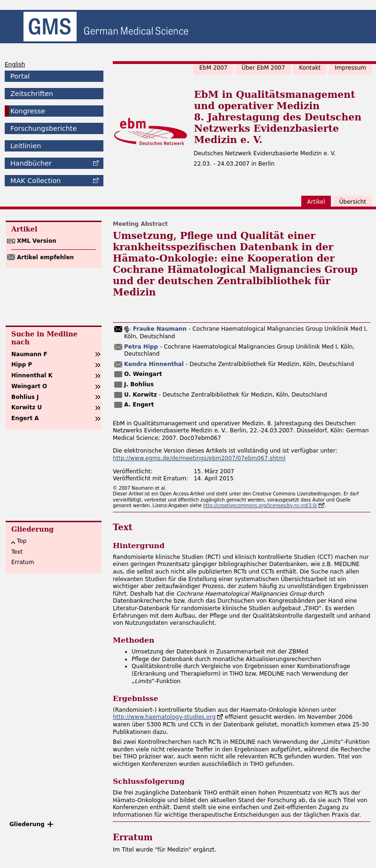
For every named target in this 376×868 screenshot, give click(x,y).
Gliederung (27, 824)
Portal (20, 76)
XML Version (37, 241)
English (15, 64)
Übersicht (353, 202)
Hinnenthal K (32, 375)
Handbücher (31, 163)
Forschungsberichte (43, 128)
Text (17, 552)
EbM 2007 (213, 68)
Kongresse (28, 111)
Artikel (316, 202)
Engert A (25, 418)
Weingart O (29, 386)
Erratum (23, 562)
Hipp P (22, 365)
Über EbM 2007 (263, 68)
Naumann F (29, 354)
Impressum (350, 68)
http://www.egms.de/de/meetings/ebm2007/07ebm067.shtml (199, 458)
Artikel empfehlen (45, 257)
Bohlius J (25, 397)
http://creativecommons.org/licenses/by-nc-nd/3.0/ (260, 506)
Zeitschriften (32, 94)
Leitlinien (26, 146)
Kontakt (310, 68)
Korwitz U (27, 407)
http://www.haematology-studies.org (164, 717)
